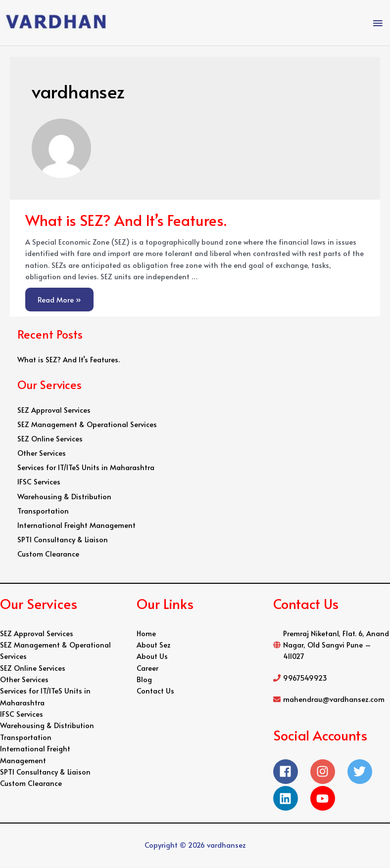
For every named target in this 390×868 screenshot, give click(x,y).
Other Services (42, 455)
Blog (144, 681)
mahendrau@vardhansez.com (334, 701)
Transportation (43, 512)
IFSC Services (39, 483)
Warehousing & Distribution (64, 498)
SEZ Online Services (50, 440)
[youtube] (325, 800)
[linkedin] (292, 800)
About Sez (154, 647)
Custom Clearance (48, 556)
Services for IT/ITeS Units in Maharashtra (86, 469)
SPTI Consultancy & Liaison (63, 541)
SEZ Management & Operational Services (87, 426)
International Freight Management (76, 527)
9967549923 (305, 679)
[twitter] (366, 773)
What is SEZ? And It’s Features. (126, 221)
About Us (152, 658)
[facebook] (292, 773)
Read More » (59, 298)
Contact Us (155, 693)
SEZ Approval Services (54, 411)
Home (146, 635)
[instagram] (329, 773)
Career (147, 669)
